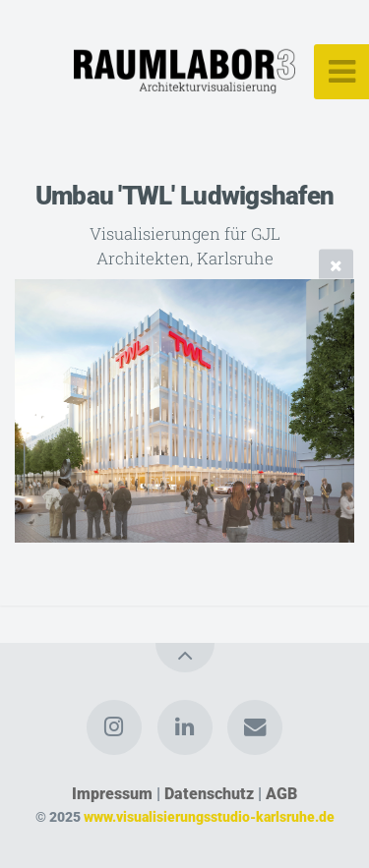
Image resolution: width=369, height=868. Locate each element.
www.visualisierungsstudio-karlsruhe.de (209, 817)
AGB (281, 794)
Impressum (112, 794)
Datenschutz (209, 794)
